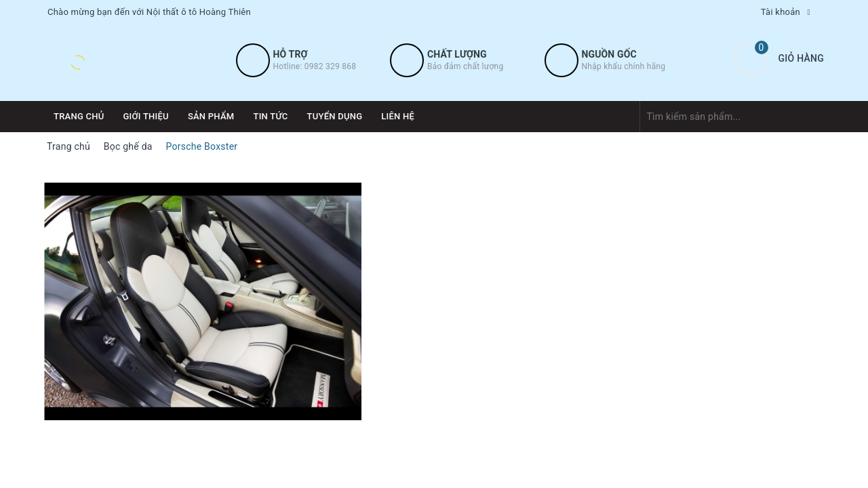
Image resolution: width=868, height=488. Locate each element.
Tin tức (270, 116)
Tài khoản (781, 12)
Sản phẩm (211, 116)
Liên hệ (398, 116)
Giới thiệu (146, 116)
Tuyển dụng (335, 116)
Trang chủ (79, 116)
